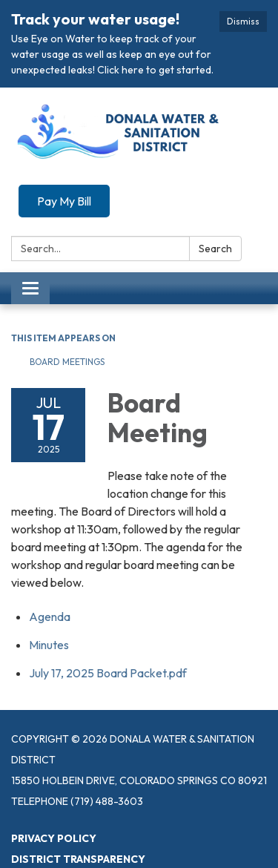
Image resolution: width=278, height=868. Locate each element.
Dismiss (243, 21)
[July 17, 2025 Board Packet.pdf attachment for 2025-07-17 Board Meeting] (108, 641)
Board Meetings (67, 331)
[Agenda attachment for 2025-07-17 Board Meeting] (50, 585)
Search (215, 217)
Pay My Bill (64, 170)
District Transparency (78, 827)
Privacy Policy (54, 806)
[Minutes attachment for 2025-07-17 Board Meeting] (49, 613)
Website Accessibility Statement (107, 848)
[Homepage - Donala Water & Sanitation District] (139, 102)
